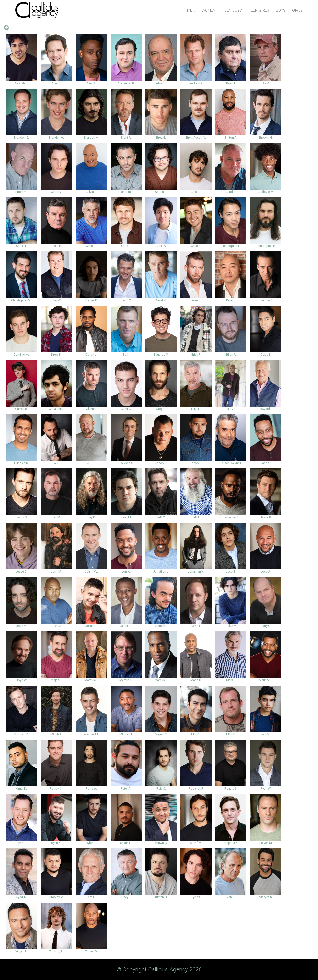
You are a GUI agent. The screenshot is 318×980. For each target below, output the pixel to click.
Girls (297, 10)
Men (191, 10)
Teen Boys (232, 10)
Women (209, 10)
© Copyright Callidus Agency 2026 (159, 969)
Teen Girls (259, 10)
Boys (281, 10)
